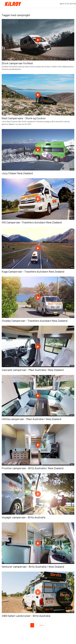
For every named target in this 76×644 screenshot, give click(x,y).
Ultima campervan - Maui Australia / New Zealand (32, 419)
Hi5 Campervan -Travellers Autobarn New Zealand (32, 222)
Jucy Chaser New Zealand (17, 173)
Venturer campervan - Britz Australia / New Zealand (33, 567)
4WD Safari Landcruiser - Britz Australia (26, 616)
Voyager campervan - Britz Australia (24, 517)
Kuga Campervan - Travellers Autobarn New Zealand (33, 271)
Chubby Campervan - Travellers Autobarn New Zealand (35, 321)
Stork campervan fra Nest (17, 63)
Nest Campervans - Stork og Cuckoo (24, 118)
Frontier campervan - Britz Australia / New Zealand (33, 468)
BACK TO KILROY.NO (68, 4)
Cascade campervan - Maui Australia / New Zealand (33, 370)
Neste (42, 625)
